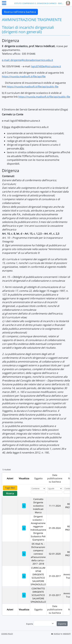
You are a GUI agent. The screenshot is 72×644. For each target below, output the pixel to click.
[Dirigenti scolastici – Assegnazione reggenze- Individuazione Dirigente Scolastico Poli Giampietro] (24, 528)
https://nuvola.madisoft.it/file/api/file (24, 76)
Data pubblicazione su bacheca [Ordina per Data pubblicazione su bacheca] (55, 478)
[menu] (45, 623)
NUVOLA (56, 634)
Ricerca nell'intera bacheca (20, 12)
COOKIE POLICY (7, 634)
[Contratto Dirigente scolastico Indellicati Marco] (24, 506)
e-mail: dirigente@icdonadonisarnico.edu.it (27, 60)
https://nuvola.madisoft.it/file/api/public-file (33, 87)
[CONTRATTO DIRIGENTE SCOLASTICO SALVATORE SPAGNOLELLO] (24, 595)
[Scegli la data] (55, 492)
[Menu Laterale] (4, 4)
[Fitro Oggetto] (38, 492)
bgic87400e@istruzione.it (46, 66)
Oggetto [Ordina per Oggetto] (38, 478)
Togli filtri (10, 488)
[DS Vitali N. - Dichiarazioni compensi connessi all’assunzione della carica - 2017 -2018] (24, 554)
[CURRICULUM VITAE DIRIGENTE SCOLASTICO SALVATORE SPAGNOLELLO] (24, 576)
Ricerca (10, 493)
